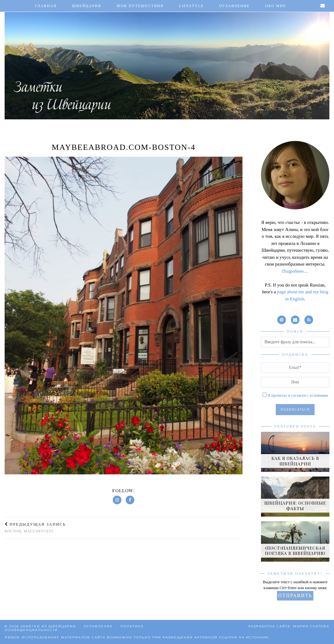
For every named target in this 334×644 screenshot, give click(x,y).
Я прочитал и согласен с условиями (298, 395)
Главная (46, 6)
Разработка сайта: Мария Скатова (289, 626)
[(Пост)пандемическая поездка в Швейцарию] (295, 541)
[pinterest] (282, 319)
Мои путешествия (140, 6)
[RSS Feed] (309, 319)
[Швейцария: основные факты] (295, 497)
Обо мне (276, 6)
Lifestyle (191, 6)
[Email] (323, 6)
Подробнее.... (295, 271)
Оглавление (234, 6)
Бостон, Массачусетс (35, 528)
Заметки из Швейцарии (48, 626)
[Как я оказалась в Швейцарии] (295, 452)
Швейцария (87, 6)
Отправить (295, 595)
